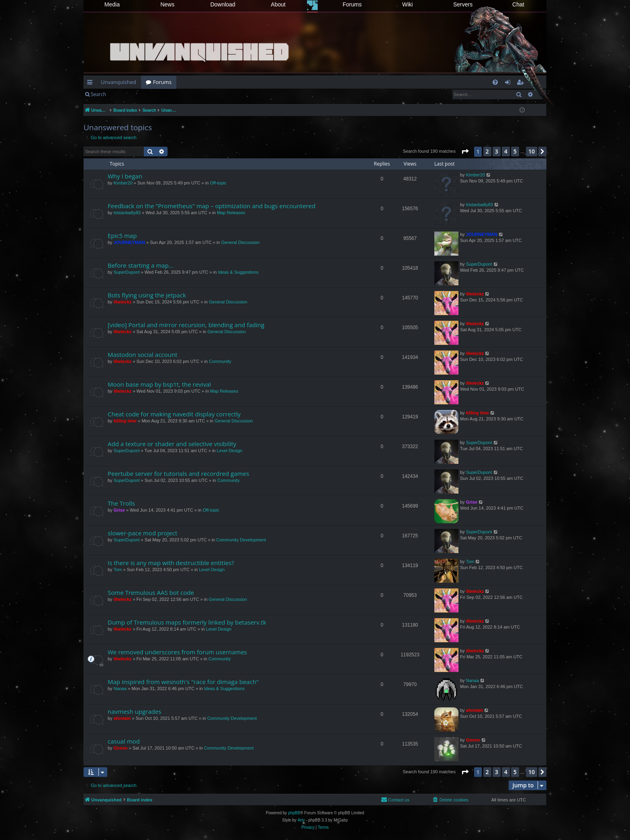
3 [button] (497, 151)
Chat (518, 4)
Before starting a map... (140, 265)
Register (150, 94)
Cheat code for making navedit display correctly (174, 414)
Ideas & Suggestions (238, 272)
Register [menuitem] (522, 84)
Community (220, 361)
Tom (118, 570)
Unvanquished (119, 82)
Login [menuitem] (509, 84)
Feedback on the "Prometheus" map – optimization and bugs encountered (212, 206)
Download (223, 4)
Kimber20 (123, 183)
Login (124, 94)
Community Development (241, 540)
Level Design (230, 451)
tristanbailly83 (127, 213)
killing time (125, 421)
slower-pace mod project (142, 533)
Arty (301, 820)
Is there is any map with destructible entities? (171, 563)
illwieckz (123, 302)
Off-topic (218, 183)
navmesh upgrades (134, 711)
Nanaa (120, 688)
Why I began (125, 176)
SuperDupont (127, 272)
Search (98, 94)
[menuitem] (495, 82)
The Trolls (121, 503)
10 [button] (532, 151)
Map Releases (231, 213)
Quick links (91, 84)
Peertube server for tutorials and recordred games (178, 473)
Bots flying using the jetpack (147, 295)
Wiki (407, 4)
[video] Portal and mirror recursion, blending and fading (186, 325)
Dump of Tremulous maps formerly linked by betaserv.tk (187, 622)
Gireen (121, 748)
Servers (463, 4)
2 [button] (487, 151)
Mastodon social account (142, 354)
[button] (465, 152)
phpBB (294, 813)
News (167, 4)
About (278, 4)
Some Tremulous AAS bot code (151, 592)
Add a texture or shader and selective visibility (172, 444)
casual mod (124, 741)
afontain (122, 718)
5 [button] (515, 151)
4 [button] (506, 151)
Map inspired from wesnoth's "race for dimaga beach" (183, 682)
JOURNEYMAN (129, 242)
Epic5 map (122, 236)
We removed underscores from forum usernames (177, 652)
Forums (352, 4)
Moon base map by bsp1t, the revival (159, 384)
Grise (119, 510)
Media (112, 4)
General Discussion (240, 242)
